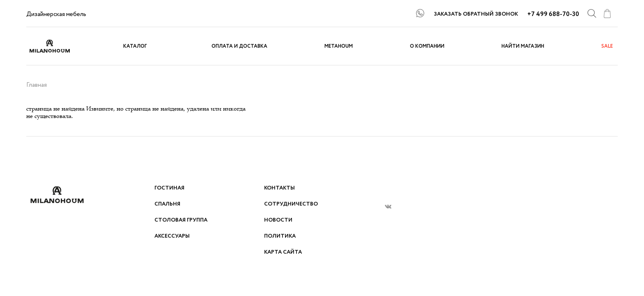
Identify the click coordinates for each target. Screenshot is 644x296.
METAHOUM (339, 46)
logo (57, 46)
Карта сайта (283, 252)
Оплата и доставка (239, 46)
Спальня (167, 204)
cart (607, 14)
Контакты (279, 188)
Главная (37, 85)
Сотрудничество (291, 204)
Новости (278, 220)
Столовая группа (181, 220)
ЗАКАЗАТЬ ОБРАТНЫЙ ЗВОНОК (476, 14)
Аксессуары (172, 236)
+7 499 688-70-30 (553, 14)
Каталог (135, 46)
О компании (427, 46)
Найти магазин (523, 46)
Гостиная (169, 188)
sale (607, 46)
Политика (280, 236)
